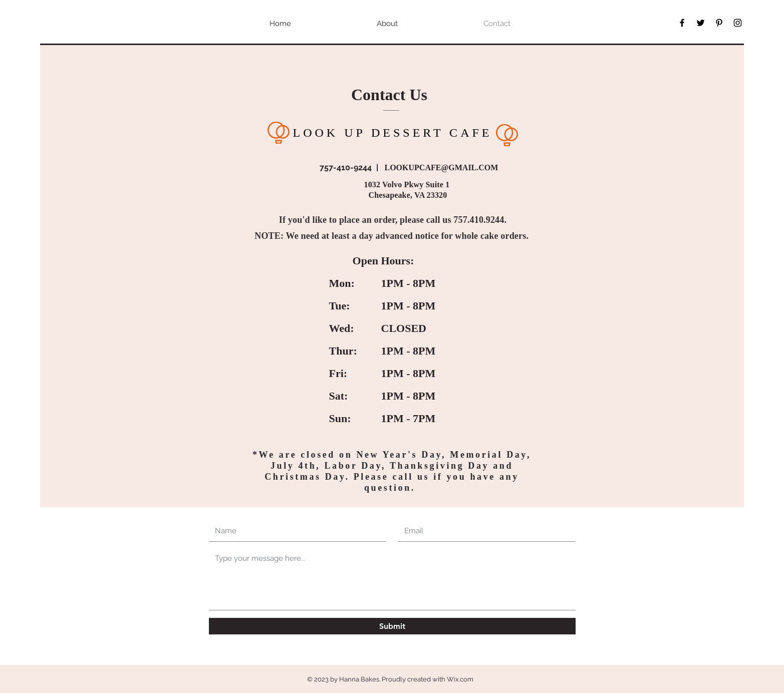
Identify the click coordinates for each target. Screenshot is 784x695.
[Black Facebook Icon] (682, 23)
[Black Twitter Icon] (701, 23)
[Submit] (392, 626)
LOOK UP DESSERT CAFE (393, 133)
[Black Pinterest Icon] (719, 23)
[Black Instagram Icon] (738, 23)
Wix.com (460, 679)
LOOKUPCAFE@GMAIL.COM (442, 167)
